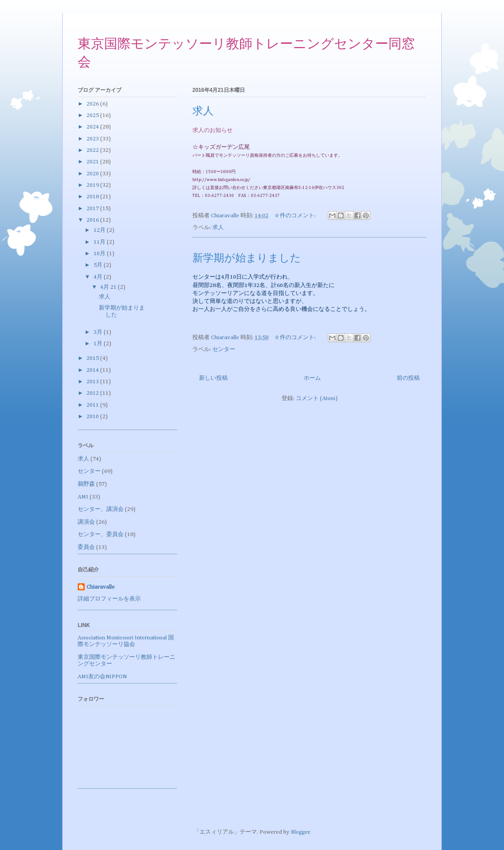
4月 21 (109, 287)
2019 (93, 185)
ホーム (312, 378)
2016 (93, 220)
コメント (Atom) (317, 399)
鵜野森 (86, 484)
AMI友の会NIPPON (102, 677)
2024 (93, 127)
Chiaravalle (101, 587)
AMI (83, 497)
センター (224, 349)
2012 (93, 393)
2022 (93, 150)
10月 (100, 254)
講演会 (86, 522)
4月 (99, 277)
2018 (93, 197)
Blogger (300, 832)
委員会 (86, 547)
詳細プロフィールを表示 (109, 599)
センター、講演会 (101, 509)
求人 (203, 112)
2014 (93, 370)
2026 (93, 104)
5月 (99, 265)
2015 (93, 358)
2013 (93, 382)
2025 (93, 115)
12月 (100, 230)
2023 (93, 139)
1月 (99, 344)
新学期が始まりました (247, 259)
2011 (93, 405)
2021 (93, 162)
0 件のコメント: (296, 216)
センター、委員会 (101, 535)
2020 (93, 174)
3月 (99, 332)
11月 (100, 242)
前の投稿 (408, 378)
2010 (93, 417)
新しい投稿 (213, 378)
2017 (93, 209)
